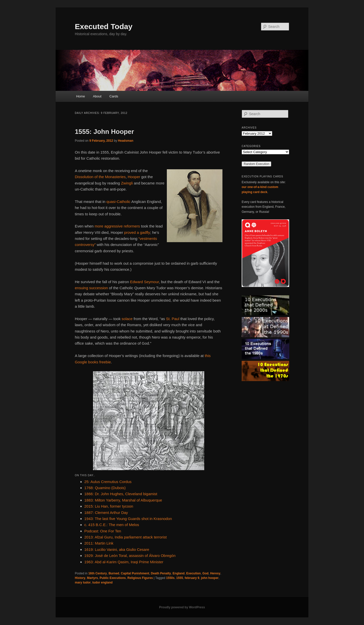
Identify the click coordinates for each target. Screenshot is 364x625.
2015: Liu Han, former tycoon (109, 506)
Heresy (215, 573)
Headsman (126, 141)
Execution (194, 573)
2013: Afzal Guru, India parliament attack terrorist (126, 537)
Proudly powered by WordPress (182, 607)
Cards (114, 96)
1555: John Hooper (104, 132)
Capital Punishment (135, 573)
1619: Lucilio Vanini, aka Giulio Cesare (117, 549)
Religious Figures (140, 578)
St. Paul (173, 319)
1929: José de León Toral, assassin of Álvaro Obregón (130, 556)
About (97, 96)
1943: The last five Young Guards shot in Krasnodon (128, 519)
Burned (114, 573)
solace (127, 319)
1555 (180, 578)
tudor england (102, 582)
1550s (170, 578)
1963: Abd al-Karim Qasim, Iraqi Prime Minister (124, 562)
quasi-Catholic (118, 202)
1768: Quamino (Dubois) (105, 488)
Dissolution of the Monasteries (100, 177)
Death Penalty (161, 573)
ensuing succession (91, 288)
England (179, 573)
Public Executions (113, 578)
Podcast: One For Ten (103, 531)
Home (81, 96)
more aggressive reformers (117, 226)
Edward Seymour (144, 282)
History (80, 578)
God (206, 573)
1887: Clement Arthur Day (106, 513)
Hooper (134, 177)
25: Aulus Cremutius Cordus (108, 482)
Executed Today (104, 26)
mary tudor (83, 582)
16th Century (97, 573)
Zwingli (127, 183)
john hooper (210, 578)
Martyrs (92, 578)
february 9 (192, 578)
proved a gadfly (137, 232)
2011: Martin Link (99, 543)
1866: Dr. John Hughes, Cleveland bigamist (121, 494)
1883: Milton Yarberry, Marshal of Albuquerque (123, 500)
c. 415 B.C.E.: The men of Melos (112, 525)
